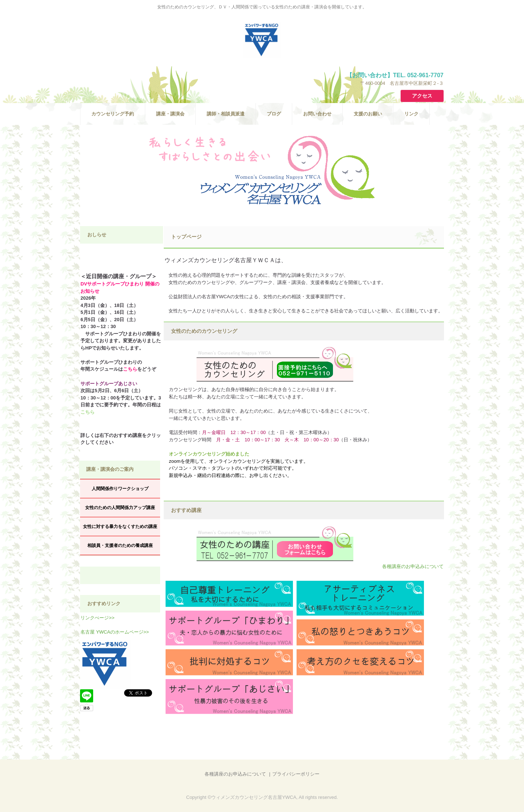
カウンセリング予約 (113, 114)
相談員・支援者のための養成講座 (120, 545)
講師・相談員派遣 (226, 114)
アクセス (422, 96)
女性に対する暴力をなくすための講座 (120, 527)
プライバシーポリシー (296, 774)
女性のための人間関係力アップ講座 (120, 508)
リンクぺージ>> (97, 618)
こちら (130, 369)
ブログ (274, 114)
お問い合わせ (317, 114)
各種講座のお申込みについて (413, 566)
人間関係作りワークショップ (120, 489)
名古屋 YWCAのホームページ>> (115, 632)
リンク (411, 114)
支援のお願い (368, 114)
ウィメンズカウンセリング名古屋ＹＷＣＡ (262, 40)
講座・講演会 (170, 114)
